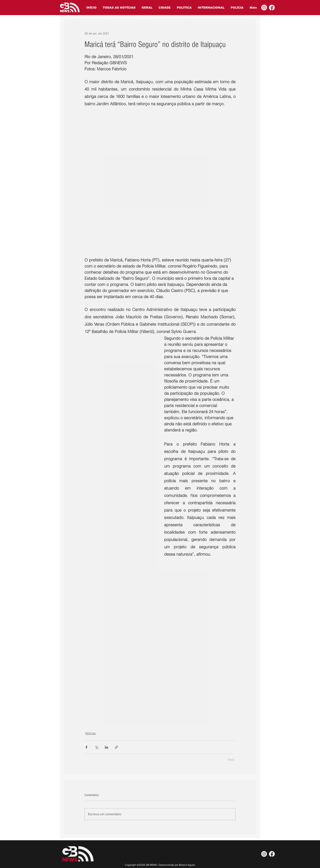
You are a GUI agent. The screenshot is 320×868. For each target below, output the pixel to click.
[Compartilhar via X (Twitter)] (96, 747)
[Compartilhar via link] (116, 747)
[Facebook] (272, 8)
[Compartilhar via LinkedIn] (106, 747)
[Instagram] (264, 8)
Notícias (91, 733)
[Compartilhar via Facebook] (86, 747)
